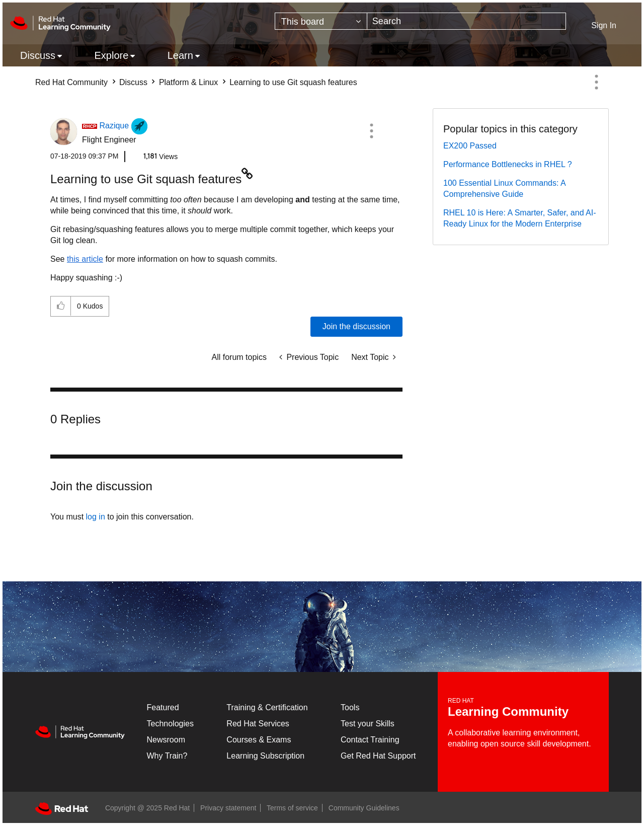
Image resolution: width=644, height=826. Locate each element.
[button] (371, 131)
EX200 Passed (470, 146)
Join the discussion (356, 326)
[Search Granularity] (321, 21)
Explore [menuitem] (111, 55)
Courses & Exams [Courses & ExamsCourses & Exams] (259, 740)
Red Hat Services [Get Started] (258, 724)
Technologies (170, 724)
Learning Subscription (265, 756)
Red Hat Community (71, 82)
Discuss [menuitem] (38, 55)
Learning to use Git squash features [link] (293, 82)
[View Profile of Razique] (114, 126)
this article (85, 259)
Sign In (604, 25)
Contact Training (370, 740)
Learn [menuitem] (180, 55)
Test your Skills (368, 724)
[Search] (466, 21)
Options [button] (596, 82)
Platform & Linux (188, 82)
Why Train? (167, 756)
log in (96, 517)
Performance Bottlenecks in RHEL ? (508, 164)
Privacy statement (228, 808)
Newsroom (166, 740)
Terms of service (292, 808)
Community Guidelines (364, 808)
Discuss (133, 82)
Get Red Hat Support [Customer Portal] (378, 756)
